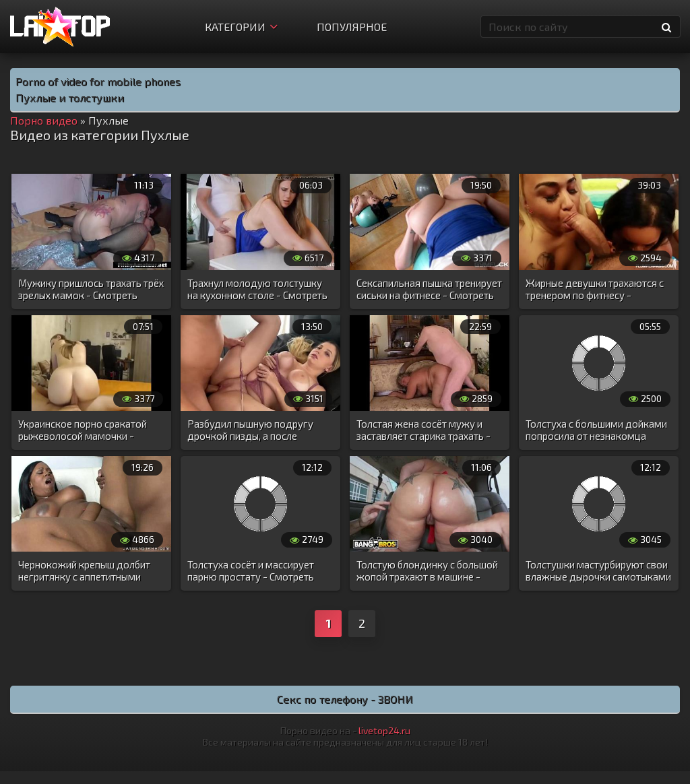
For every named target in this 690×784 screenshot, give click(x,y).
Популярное (352, 27)
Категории (241, 27)
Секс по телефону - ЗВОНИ (345, 699)
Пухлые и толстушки (70, 97)
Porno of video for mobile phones (98, 81)
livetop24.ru (384, 730)
